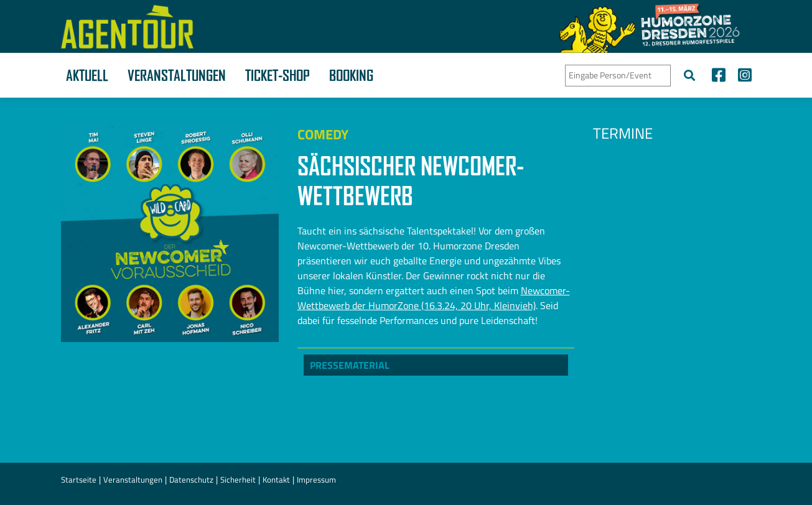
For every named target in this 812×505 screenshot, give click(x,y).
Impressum (316, 480)
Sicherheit (238, 480)
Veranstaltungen (177, 75)
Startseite (79, 480)
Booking (351, 75)
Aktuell (87, 75)
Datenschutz (191, 480)
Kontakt (276, 480)
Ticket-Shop (278, 75)
